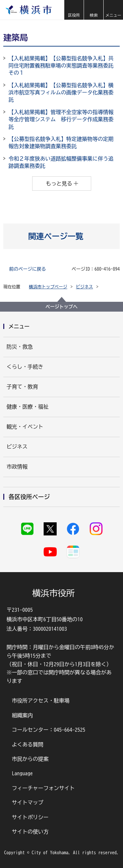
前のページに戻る (28, 269)
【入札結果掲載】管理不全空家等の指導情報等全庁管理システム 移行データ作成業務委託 (61, 119)
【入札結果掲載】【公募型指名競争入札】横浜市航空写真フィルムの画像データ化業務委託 (61, 93)
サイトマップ (28, 802)
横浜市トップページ (48, 287)
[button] (74, 10)
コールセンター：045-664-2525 (49, 730)
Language (22, 773)
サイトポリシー (30, 817)
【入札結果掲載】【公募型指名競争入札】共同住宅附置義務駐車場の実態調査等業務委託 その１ (64, 66)
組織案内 (22, 715)
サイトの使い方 (30, 832)
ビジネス (85, 287)
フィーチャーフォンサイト (43, 788)
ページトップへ (62, 307)
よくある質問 (28, 744)
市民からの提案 (30, 759)
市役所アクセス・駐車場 (41, 701)
